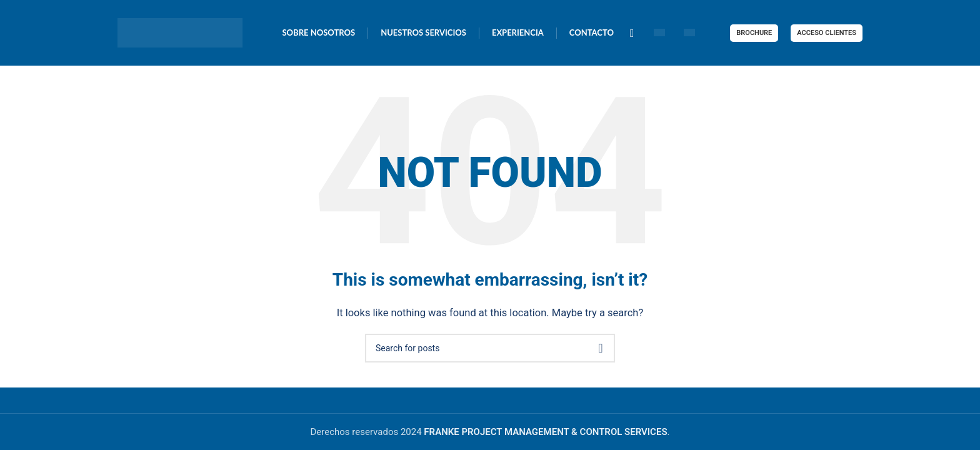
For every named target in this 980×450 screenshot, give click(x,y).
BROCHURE (754, 33)
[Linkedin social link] (632, 33)
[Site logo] (180, 32)
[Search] (490, 348)
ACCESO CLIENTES (827, 33)
